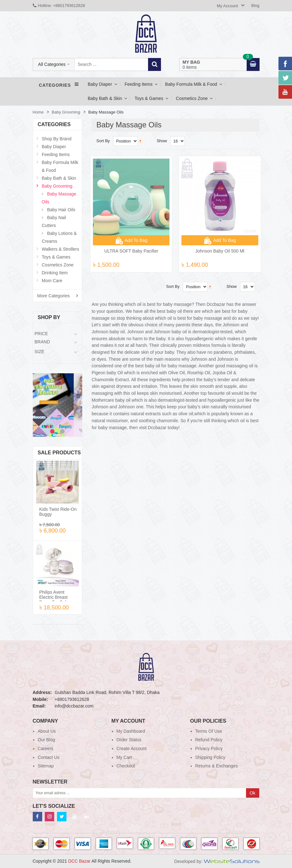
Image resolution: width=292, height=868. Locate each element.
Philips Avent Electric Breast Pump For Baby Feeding (55, 600)
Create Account (132, 749)
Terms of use (209, 731)
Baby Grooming (66, 112)
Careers (46, 749)
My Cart (124, 757)
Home (38, 112)
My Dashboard (131, 731)
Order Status (129, 740)
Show (162, 141)
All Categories (52, 64)
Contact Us (49, 757)
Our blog (46, 740)
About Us (47, 731)
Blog (255, 6)
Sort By (103, 141)
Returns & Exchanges (217, 766)
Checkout (126, 766)
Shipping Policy (210, 757)
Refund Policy (209, 740)
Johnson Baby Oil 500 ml (220, 251)
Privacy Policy (209, 749)
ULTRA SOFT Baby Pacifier (131, 251)
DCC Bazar (80, 861)
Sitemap (46, 766)
